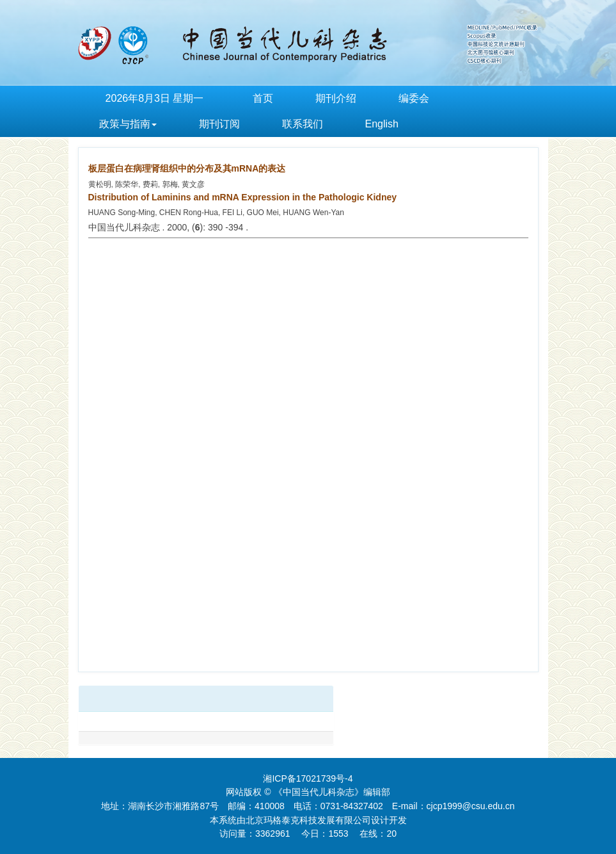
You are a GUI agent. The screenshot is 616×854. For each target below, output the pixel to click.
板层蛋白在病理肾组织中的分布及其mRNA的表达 (187, 168)
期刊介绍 (336, 98)
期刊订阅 (219, 124)
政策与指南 (128, 124)
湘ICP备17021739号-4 (308, 778)
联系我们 (303, 124)
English (382, 124)
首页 (263, 98)
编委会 (414, 98)
